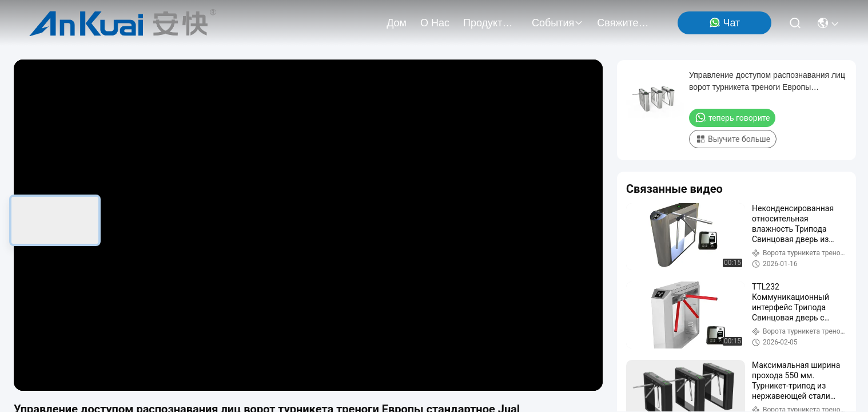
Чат (724, 23)
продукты (491, 23)
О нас (435, 23)
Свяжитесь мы (624, 23)
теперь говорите (732, 117)
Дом (397, 23)
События (558, 23)
